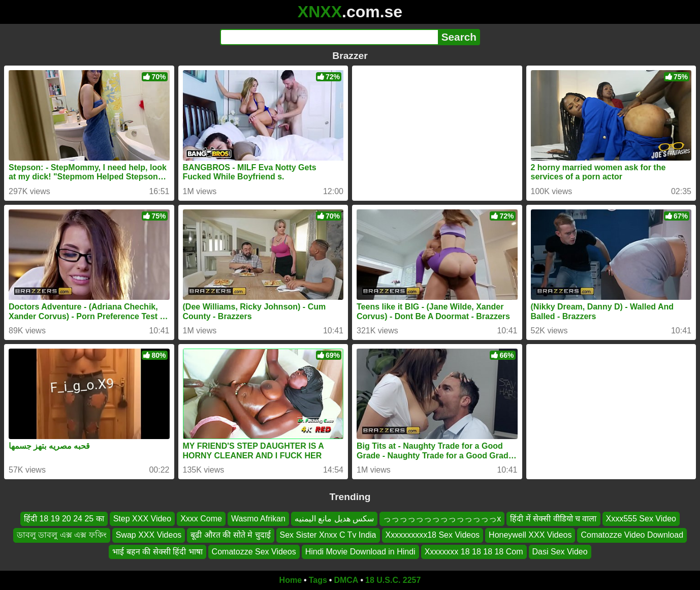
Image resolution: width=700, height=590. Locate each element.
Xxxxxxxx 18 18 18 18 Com (474, 552)
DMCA (346, 580)
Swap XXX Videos (149, 535)
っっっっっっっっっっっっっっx (442, 519)
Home (291, 580)
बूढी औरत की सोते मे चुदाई (230, 535)
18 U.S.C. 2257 (393, 580)
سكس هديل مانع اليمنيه (334, 519)
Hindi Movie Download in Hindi (360, 552)
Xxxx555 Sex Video (641, 519)
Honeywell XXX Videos (530, 535)
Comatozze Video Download (632, 535)
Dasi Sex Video (560, 552)
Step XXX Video (142, 519)
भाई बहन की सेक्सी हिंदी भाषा (157, 552)
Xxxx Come (201, 519)
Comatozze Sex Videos (254, 552)
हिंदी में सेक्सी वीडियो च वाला (553, 519)
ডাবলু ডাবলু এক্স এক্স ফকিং (62, 535)
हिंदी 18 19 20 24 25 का (64, 519)
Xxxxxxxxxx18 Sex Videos (433, 535)
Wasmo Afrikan (258, 519)
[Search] (329, 37)
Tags (318, 580)
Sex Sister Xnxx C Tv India (328, 535)
